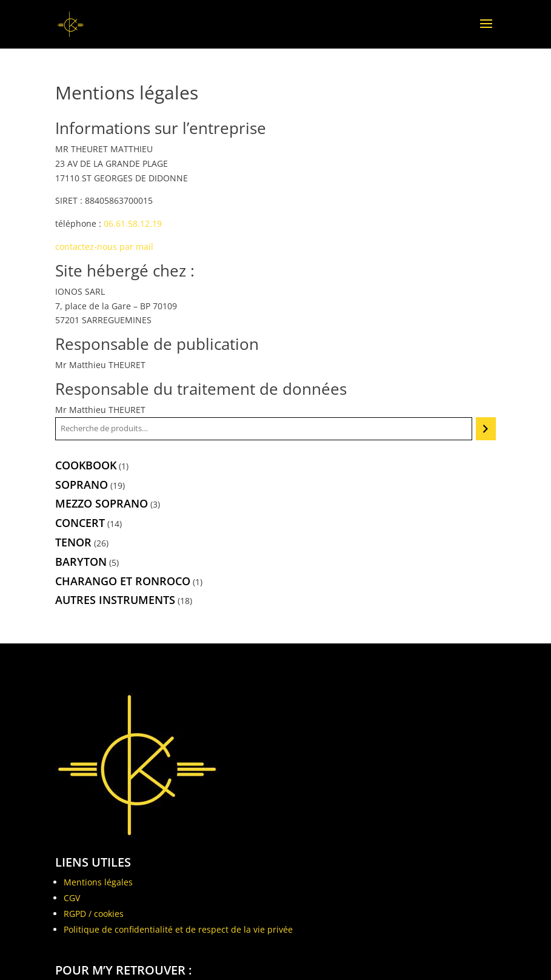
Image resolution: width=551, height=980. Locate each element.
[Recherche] (486, 429)
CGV (72, 898)
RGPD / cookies (94, 914)
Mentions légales (98, 882)
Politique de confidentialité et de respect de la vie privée (178, 929)
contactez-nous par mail (104, 247)
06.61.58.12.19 (133, 223)
